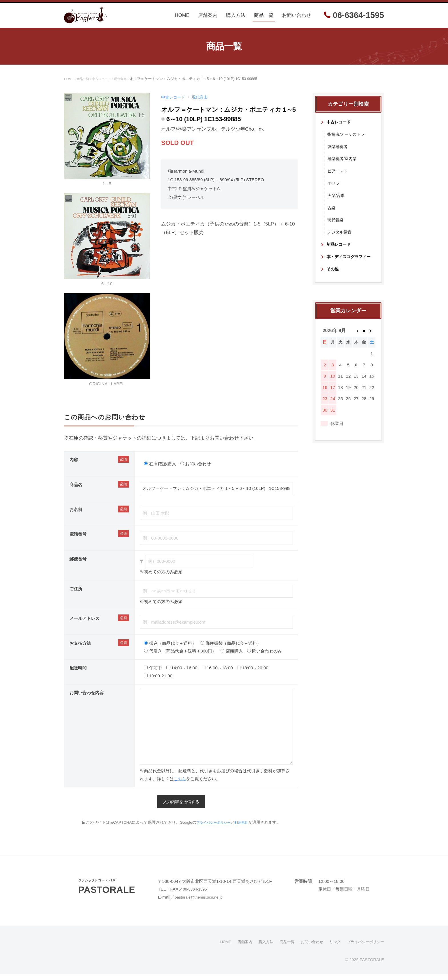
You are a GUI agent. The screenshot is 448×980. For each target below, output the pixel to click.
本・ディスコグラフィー (350, 262)
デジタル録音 (340, 237)
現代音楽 (128, 84)
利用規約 (244, 828)
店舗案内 (208, 18)
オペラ (334, 188)
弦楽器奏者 (338, 151)
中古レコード (107, 84)
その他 (333, 274)
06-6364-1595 (354, 18)
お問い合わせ (297, 18)
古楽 (332, 212)
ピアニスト (338, 176)
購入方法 (236, 18)
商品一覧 (264, 18)
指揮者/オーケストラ (347, 139)
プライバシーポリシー (212, 828)
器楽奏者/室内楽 (343, 164)
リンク (332, 948)
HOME (182, 18)
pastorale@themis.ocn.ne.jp (202, 903)
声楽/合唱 (337, 200)
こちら (180, 784)
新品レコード (339, 249)
